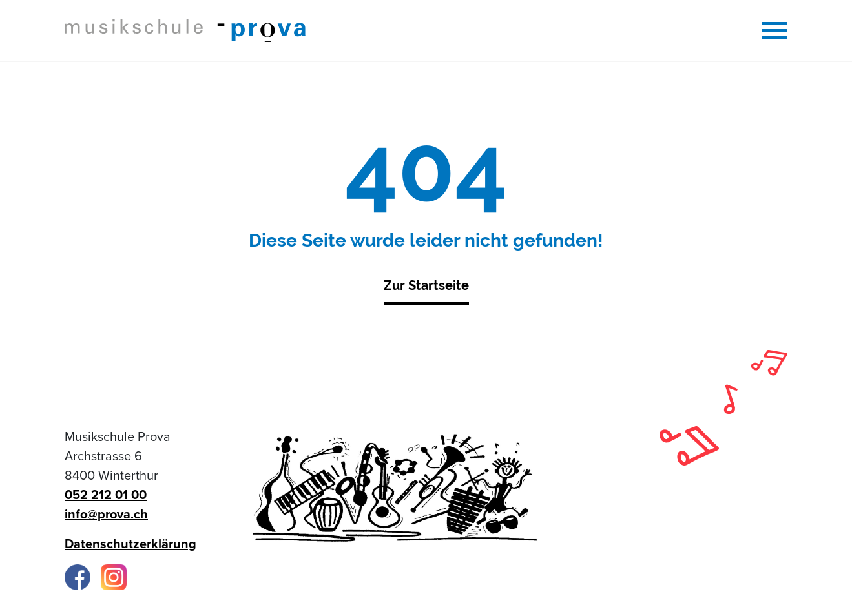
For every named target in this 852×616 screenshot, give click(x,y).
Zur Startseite (426, 285)
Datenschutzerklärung (130, 544)
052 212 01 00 (106, 495)
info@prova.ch (106, 515)
